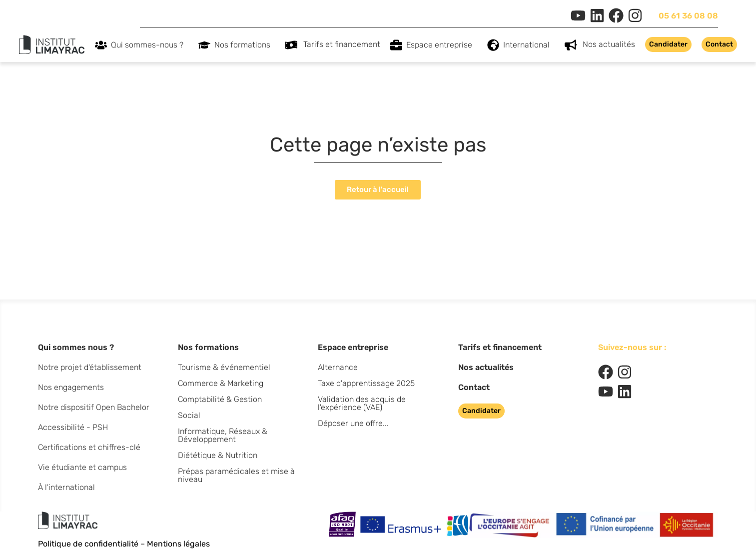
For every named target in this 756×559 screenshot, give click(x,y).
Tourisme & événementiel (224, 367)
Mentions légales (178, 544)
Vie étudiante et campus (82, 467)
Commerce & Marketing (221, 383)
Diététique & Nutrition (218, 455)
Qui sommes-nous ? (150, 45)
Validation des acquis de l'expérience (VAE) (362, 403)
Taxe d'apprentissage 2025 (366, 383)
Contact (474, 387)
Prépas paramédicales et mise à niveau (236, 475)
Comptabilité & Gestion (220, 399)
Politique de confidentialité (88, 544)
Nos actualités (609, 44)
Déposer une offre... (353, 423)
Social (189, 415)
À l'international (66, 487)
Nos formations (245, 45)
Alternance (338, 367)
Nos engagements (71, 387)
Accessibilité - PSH (73, 427)
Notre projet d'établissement (90, 367)
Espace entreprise (442, 45)
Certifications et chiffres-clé (89, 447)
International (529, 45)
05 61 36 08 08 (688, 16)
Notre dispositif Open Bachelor (94, 407)
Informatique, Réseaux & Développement (223, 435)
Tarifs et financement (342, 44)
